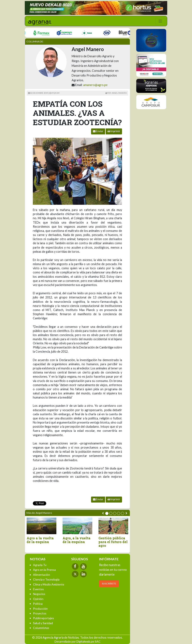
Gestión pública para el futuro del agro (113, 542)
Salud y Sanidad (43, 623)
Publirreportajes (43, 618)
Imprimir (114, 131)
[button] (107, 513)
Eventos (38, 589)
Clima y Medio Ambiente (49, 584)
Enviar (98, 131)
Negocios (39, 594)
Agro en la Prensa (44, 570)
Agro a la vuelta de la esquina (40, 540)
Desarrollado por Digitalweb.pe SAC (78, 641)
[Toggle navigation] (160, 21)
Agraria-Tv (40, 565)
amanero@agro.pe (95, 85)
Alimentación (41, 575)
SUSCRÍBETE (109, 584)
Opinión (38, 599)
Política (38, 604)
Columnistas (41, 628)
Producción (40, 609)
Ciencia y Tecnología (46, 579)
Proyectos (40, 613)
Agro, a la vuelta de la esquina (76, 540)
